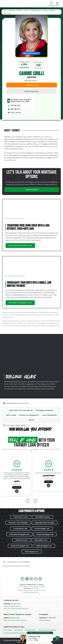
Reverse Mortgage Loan (20, 546)
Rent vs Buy (11, 415)
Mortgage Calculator (45, 410)
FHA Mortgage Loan (42, 529)
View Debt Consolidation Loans (20, 303)
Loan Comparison (49, 415)
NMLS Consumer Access (31, 592)
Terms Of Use (19, 630)
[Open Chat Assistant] (57, 638)
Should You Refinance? (29, 415)
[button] (57, 4)
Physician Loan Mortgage (18, 523)
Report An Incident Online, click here (15, 620)
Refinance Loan (21, 540)
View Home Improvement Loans (20, 246)
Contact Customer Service (12, 606)
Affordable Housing (43, 517)
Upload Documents (32, 91)
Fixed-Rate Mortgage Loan (19, 534)
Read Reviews (38, 68)
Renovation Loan (41, 540)
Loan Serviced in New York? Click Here (16, 608)
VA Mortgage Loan (32, 552)
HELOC (32, 420)
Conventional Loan (20, 529)
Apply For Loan (32, 85)
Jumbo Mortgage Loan (45, 534)
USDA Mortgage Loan (44, 546)
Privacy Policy (8, 630)
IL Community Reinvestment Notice (15, 633)
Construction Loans (21, 517)
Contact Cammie (32, 190)
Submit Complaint (45, 620)
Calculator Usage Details (16, 425)
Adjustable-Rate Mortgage (45, 523)
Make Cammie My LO (32, 53)
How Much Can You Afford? (21, 410)
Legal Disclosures (31, 630)
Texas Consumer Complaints (47, 630)
